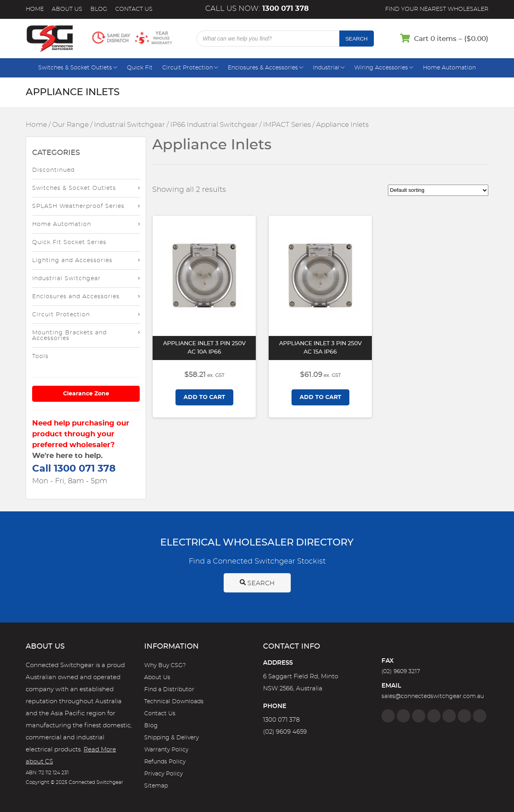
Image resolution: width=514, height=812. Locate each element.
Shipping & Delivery (171, 738)
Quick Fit (140, 68)
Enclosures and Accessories (76, 297)
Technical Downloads (174, 702)
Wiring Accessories (381, 68)
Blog (99, 9)
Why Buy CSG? (165, 665)
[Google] (449, 716)
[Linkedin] (434, 716)
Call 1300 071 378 (74, 469)
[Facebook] (388, 716)
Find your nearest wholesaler (437, 9)
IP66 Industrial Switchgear (214, 125)
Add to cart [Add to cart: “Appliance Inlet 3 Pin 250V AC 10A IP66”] (204, 397)
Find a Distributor (169, 690)
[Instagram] (403, 716)
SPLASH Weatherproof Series (78, 206)
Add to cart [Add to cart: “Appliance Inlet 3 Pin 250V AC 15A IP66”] (320, 397)
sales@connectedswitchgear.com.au (433, 696)
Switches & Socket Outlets (75, 68)
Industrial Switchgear (130, 125)
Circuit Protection (188, 68)
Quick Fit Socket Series (69, 242)
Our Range (70, 125)
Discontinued (53, 170)
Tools (40, 356)
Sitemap (156, 786)
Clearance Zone (86, 394)
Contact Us (134, 9)
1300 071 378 (281, 720)
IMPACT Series (287, 125)
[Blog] (480, 716)
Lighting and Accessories (72, 260)
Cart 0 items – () (451, 39)
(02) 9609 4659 (285, 732)
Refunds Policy (165, 762)
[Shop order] (438, 190)
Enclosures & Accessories (263, 68)
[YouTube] (464, 716)
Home (35, 9)
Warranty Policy (166, 750)
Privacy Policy (163, 774)
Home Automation (449, 68)
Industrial (326, 68)
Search (357, 39)
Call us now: (257, 9)
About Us (67, 9)
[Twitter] (419, 716)
